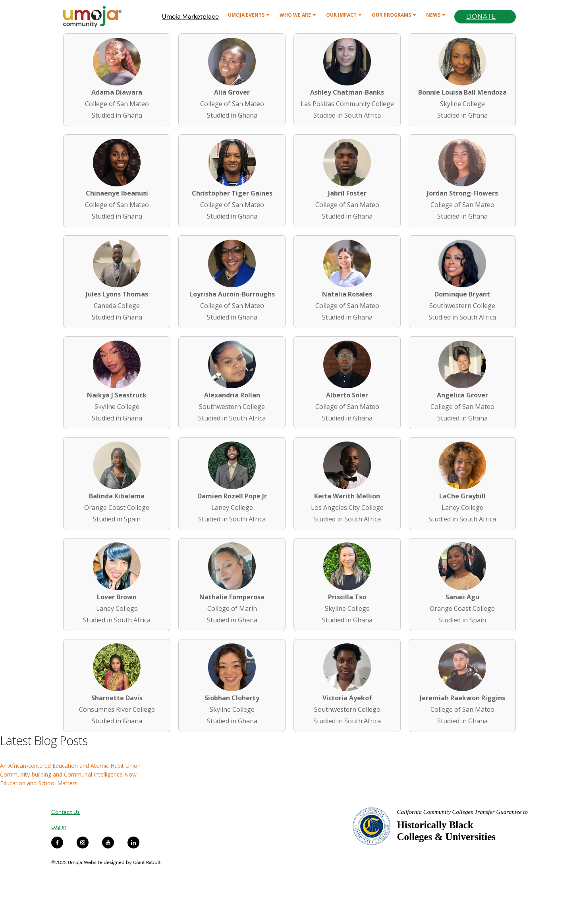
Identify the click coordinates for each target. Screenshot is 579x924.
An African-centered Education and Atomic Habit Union (70, 766)
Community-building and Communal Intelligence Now (68, 774)
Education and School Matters (39, 783)
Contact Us (66, 812)
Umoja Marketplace (190, 16)
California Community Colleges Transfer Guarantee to (462, 812)
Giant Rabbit (147, 862)
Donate (481, 16)
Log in (59, 827)
